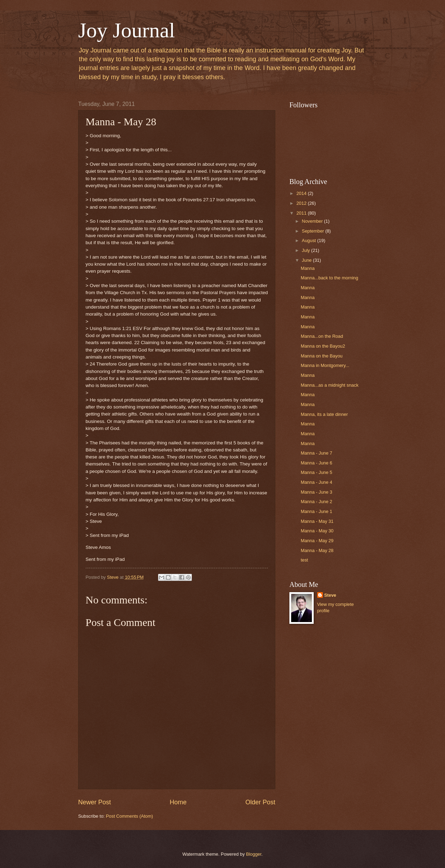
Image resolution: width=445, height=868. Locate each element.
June (307, 260)
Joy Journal (127, 30)
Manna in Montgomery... (325, 365)
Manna (308, 268)
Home (178, 802)
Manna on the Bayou (322, 356)
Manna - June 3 (316, 492)
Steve (330, 595)
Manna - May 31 (317, 521)
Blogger (254, 854)
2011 (302, 213)
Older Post (260, 802)
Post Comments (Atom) (130, 816)
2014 (302, 193)
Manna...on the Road (322, 336)
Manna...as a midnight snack (330, 385)
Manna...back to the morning (329, 278)
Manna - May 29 (317, 541)
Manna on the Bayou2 (323, 346)
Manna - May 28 (317, 550)
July (306, 250)
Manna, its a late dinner (324, 414)
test (304, 560)
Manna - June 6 (316, 463)
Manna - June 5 (316, 472)
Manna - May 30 (317, 531)
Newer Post (95, 802)
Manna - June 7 (316, 453)
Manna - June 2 (316, 502)
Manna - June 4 (316, 482)
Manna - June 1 (316, 511)
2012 (302, 203)
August (309, 240)
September (314, 231)
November (313, 221)
